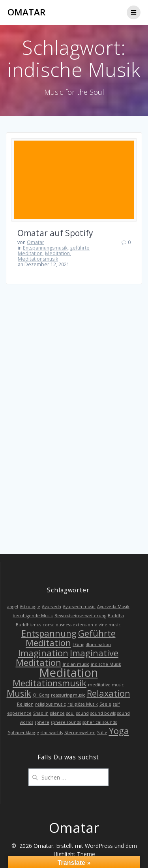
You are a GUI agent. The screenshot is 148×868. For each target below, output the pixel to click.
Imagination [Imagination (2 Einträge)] (43, 653)
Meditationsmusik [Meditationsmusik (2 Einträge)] (50, 683)
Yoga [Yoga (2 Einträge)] (119, 731)
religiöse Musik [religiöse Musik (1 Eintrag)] (83, 704)
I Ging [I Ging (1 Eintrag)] (78, 644)
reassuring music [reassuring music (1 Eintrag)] (68, 695)
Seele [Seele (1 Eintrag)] (105, 704)
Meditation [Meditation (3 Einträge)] (68, 673)
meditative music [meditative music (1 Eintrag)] (106, 685)
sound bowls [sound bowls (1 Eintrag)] (103, 713)
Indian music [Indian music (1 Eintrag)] (76, 664)
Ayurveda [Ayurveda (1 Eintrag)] (52, 607)
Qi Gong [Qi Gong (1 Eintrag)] (41, 695)
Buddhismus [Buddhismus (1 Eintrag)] (28, 625)
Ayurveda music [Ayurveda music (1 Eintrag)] (79, 607)
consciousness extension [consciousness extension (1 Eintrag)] (68, 625)
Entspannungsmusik (45, 248)
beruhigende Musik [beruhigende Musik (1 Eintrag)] (33, 616)
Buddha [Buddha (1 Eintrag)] (116, 616)
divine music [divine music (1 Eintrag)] (108, 625)
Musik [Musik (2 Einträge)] (19, 693)
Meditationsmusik (38, 259)
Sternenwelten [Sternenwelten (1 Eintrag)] (80, 733)
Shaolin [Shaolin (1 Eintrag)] (41, 713)
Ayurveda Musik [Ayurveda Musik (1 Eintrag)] (113, 607)
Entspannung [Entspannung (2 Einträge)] (49, 633)
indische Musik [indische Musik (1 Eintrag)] (106, 664)
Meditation (57, 253)
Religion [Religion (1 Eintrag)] (25, 704)
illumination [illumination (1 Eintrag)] (98, 644)
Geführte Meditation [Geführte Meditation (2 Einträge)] (71, 638)
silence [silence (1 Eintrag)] (57, 713)
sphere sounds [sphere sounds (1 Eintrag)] (66, 722)
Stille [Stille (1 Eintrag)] (102, 733)
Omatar (26, 12)
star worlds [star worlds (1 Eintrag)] (52, 733)
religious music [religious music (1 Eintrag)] (51, 704)
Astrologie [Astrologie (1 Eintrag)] (30, 607)
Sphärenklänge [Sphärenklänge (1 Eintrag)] (23, 733)
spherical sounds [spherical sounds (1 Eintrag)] (100, 722)
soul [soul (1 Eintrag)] (70, 713)
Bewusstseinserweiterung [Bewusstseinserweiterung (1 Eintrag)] (80, 616)
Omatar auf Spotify (55, 233)
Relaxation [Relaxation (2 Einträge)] (109, 693)
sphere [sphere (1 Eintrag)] (42, 722)
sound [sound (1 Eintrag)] (82, 713)
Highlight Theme (74, 854)
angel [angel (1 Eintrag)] (13, 607)
